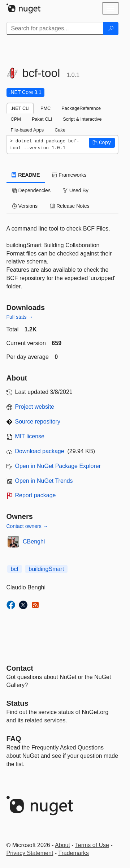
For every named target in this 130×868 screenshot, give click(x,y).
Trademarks (73, 853)
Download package (40, 451)
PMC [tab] (45, 108)
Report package (36, 495)
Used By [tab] (76, 190)
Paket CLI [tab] (42, 119)
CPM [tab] (16, 119)
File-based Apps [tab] (27, 130)
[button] (102, 143)
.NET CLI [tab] (20, 108)
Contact (20, 668)
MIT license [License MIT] (30, 436)
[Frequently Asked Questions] (14, 739)
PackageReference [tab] (81, 108)
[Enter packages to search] (55, 29)
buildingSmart (46, 569)
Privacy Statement (30, 853)
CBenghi (34, 542)
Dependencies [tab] (31, 190)
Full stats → (20, 317)
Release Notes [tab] (70, 206)
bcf (15, 569)
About (62, 845)
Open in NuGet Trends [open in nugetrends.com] (44, 481)
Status (18, 703)
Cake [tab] (60, 130)
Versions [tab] (25, 206)
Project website (35, 407)
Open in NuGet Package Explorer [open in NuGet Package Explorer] (58, 466)
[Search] (111, 29)
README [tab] (26, 175)
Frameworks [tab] (69, 175)
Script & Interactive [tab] (82, 119)
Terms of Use (92, 845)
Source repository (38, 422)
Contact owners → (27, 526)
